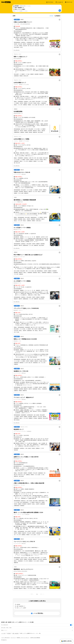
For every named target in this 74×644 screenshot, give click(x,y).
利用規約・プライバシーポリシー (23, 638)
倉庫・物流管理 (15, 633)
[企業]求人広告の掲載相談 (35, 638)
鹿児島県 (9, 633)
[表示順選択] (58, 16)
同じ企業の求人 (17, 50)
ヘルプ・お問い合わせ (5, 638)
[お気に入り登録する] (60, 20)
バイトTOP (3, 633)
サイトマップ (13, 638)
